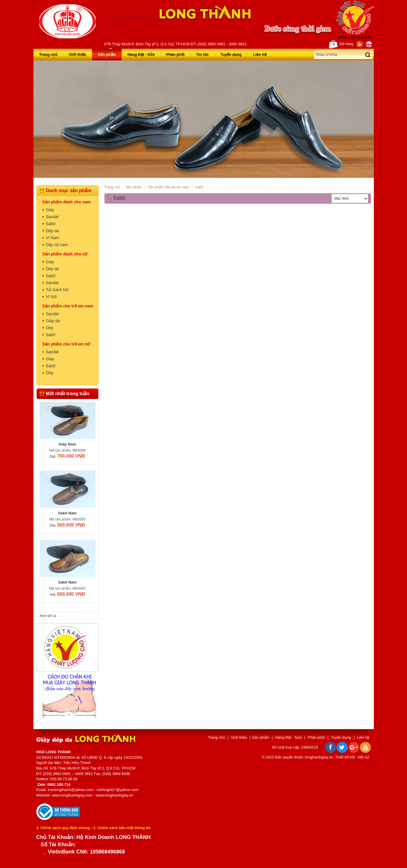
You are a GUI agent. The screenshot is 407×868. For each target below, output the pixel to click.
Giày (50, 210)
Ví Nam (53, 238)
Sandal (52, 217)
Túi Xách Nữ (57, 290)
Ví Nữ (51, 297)
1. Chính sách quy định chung (63, 828)
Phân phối (175, 54)
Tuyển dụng (231, 54)
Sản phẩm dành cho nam (67, 202)
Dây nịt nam (57, 245)
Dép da (53, 231)
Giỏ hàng (341, 44)
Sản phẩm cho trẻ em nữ (66, 344)
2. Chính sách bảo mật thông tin (122, 828)
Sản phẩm (107, 54)
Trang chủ (48, 54)
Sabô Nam (67, 513)
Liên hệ (260, 54)
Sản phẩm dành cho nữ (65, 254)
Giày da (53, 321)
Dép (50, 328)
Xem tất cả (48, 616)
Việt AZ (363, 757)
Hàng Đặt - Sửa (141, 54)
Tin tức (202, 54)
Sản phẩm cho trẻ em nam (168, 187)
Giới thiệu (78, 54)
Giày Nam (67, 444)
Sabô (199, 187)
